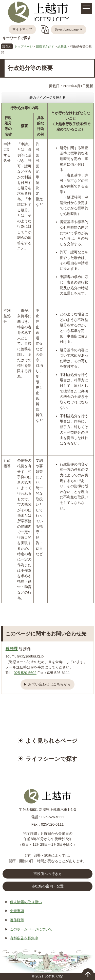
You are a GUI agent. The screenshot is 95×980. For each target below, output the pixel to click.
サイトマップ (22, 29)
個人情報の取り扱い (26, 902)
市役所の (48, 886)
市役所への (48, 874)
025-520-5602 (25, 673)
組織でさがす (45, 46)
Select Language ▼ (69, 30)
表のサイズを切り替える (48, 98)
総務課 (62, 46)
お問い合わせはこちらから (49, 684)
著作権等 (17, 920)
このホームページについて (31, 929)
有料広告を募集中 (24, 938)
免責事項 (17, 911)
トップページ (24, 46)
